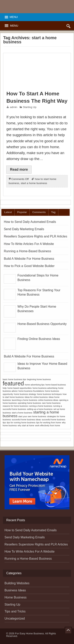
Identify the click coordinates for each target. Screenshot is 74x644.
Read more (19, 169)
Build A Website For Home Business (29, 259)
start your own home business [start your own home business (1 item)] (32, 416)
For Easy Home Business (30, 633)
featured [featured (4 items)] (13, 383)
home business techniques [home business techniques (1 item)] (49, 394)
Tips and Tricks (15, 611)
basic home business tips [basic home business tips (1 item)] (14, 379)
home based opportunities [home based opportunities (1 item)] (20, 388)
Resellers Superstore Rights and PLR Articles (35, 236)
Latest (8, 212)
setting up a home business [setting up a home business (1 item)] (40, 409)
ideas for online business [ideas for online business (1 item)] (36, 397)
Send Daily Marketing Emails (24, 229)
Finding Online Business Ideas (39, 339)
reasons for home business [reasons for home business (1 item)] (15, 406)
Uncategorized (15, 618)
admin (14, 107)
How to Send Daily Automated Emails (30, 222)
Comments (39, 212)
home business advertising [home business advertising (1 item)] (45, 388)
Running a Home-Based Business (27, 251)
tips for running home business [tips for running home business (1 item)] (21, 423)
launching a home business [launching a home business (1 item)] (25, 400)
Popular (22, 212)
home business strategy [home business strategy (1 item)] (25, 394)
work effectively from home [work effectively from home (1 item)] (48, 425)
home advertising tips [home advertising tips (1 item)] (35, 385)
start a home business (34, 183)
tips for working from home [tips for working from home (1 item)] (49, 423)
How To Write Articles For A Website (29, 244)
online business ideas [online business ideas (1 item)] (48, 400)
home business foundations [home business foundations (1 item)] (31, 391)
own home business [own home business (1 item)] (51, 403)
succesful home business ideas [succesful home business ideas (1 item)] (26, 420)
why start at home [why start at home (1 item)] (26, 425)
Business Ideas (15, 590)
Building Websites (17, 583)
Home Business (16, 597)
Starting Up (30, 107)
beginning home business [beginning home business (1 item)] (39, 379)
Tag (53, 212)
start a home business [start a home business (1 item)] (22, 413)
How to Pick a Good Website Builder (29, 266)
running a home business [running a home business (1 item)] (41, 406)
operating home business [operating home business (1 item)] (29, 403)
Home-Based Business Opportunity (42, 324)
